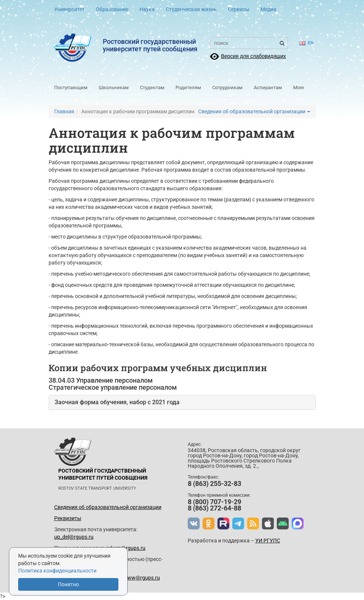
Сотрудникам (227, 87)
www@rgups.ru (142, 578)
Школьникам (114, 87)
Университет (69, 9)
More (299, 87)
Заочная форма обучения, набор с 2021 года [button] (117, 402)
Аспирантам (268, 87)
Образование (112, 9)
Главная (64, 111)
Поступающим (71, 87)
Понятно (68, 584)
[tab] (182, 402)
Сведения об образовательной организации (254, 111)
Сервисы (239, 9)
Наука (147, 9)
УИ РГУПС (268, 541)
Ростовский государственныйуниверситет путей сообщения (150, 45)
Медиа (268, 9)
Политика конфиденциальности (57, 571)
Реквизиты (68, 518)
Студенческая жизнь (191, 9)
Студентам (152, 87)
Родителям (188, 87)
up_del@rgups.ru (74, 537)
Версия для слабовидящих (254, 56)
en (305, 43)
